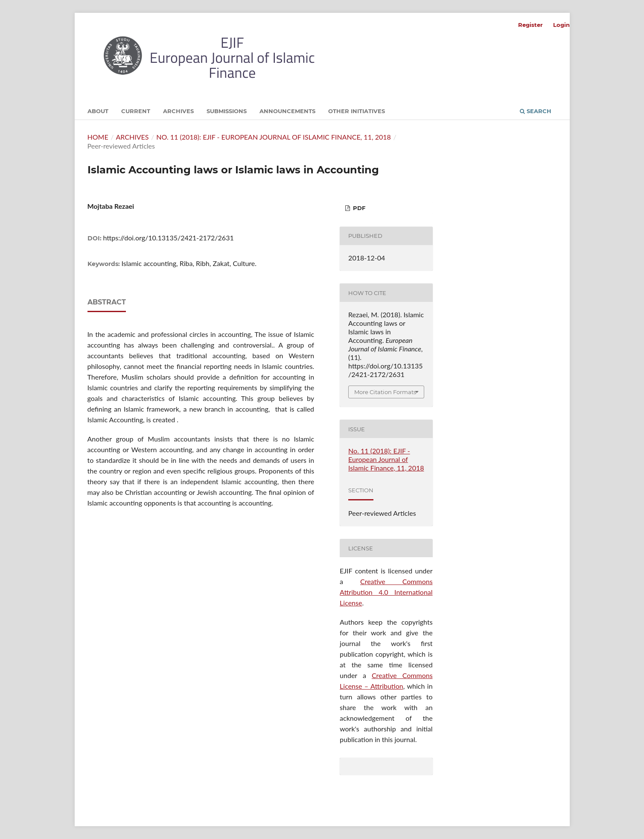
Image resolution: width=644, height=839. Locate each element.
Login (561, 25)
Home (98, 137)
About (98, 111)
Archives (178, 111)
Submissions (227, 111)
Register (530, 25)
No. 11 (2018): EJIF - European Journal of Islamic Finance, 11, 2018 (274, 137)
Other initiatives (357, 111)
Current (136, 111)
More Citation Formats (385, 392)
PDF (358, 208)
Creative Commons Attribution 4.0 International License (386, 592)
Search (536, 111)
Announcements (287, 111)
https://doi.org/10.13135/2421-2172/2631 (169, 238)
